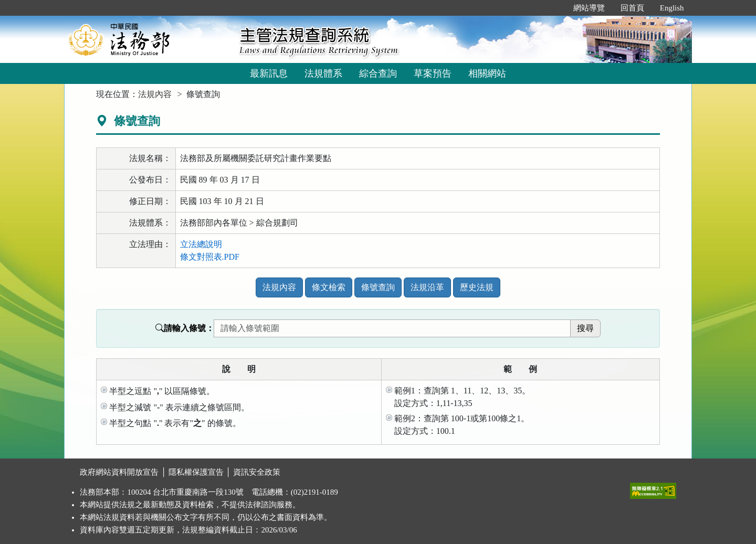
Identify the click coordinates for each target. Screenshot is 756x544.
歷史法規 (477, 287)
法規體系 (323, 73)
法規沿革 (427, 287)
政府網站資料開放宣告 (119, 472)
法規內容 (155, 94)
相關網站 (487, 73)
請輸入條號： (185, 328)
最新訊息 (269, 73)
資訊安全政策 (257, 472)
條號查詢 (378, 287)
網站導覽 (589, 8)
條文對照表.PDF (210, 257)
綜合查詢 (378, 73)
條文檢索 (329, 287)
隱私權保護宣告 (196, 472)
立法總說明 (201, 244)
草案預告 (433, 73)
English (672, 8)
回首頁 (632, 8)
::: (554, 8)
